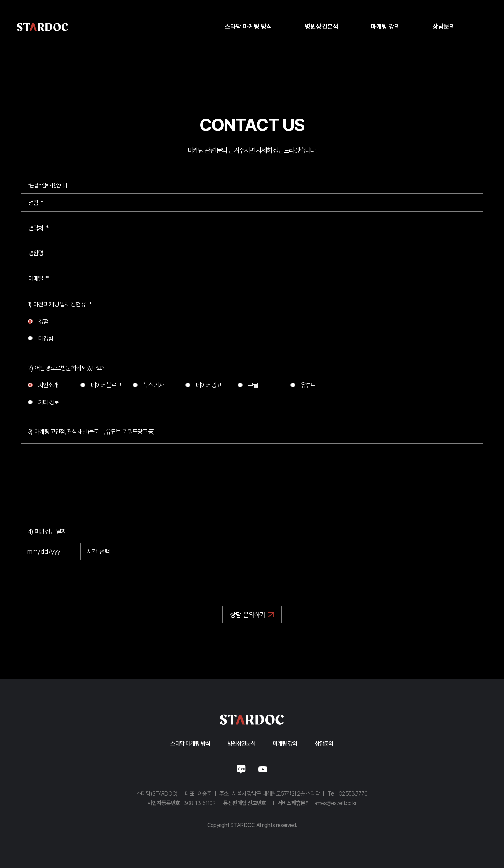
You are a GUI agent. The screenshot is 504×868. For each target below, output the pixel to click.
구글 (253, 385)
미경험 (46, 338)
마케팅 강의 (285, 744)
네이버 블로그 (106, 385)
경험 (43, 321)
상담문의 (324, 744)
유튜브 (308, 385)
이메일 (36, 278)
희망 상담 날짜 (50, 531)
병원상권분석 (241, 744)
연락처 (36, 228)
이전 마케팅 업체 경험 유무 (62, 304)
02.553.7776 (353, 794)
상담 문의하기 (248, 615)
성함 (33, 203)
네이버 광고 (208, 385)
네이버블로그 (241, 769)
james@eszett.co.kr (335, 803)
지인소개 (48, 385)
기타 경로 (48, 402)
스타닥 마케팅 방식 (190, 744)
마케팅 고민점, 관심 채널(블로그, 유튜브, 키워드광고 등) (94, 432)
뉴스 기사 (153, 385)
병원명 (36, 253)
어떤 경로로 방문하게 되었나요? (69, 368)
